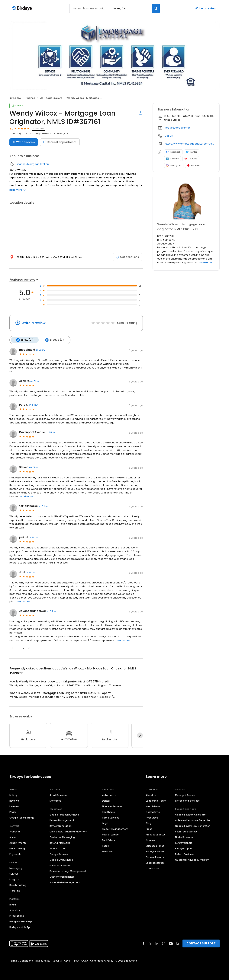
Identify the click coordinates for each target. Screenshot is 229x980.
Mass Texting (17, 848)
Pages (13, 811)
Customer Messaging (62, 837)
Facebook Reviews (60, 865)
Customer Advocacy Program (192, 859)
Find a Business (184, 837)
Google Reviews (59, 854)
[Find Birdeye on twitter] (150, 943)
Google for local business (64, 814)
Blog (148, 823)
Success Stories (155, 845)
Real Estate (109, 840)
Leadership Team (156, 800)
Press (149, 828)
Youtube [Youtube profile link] (191, 159)
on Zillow (40, 350)
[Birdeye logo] (23, 8)
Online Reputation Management (68, 831)
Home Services (111, 817)
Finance (30, 98)
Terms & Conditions (21, 960)
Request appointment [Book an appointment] (60, 142)
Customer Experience (62, 876)
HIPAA (76, 960)
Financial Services (112, 806)
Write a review (205, 8)
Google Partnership (21, 921)
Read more (18, 190)
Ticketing (15, 890)
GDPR (67, 960)
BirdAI (13, 904)
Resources (152, 817)
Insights (14, 879)
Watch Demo (154, 806)
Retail (105, 845)
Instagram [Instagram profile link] (174, 165)
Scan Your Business (186, 831)
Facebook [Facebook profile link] (173, 152)
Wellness (107, 851)
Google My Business (61, 859)
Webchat (15, 831)
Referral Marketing (60, 842)
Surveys (14, 873)
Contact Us (153, 868)
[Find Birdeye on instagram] (164, 943)
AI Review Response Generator (193, 820)
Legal (105, 823)
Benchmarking (18, 884)
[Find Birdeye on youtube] (171, 943)
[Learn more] (186, 201)
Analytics (15, 910)
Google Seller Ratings (22, 817)
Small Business (58, 795)
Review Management (62, 820)
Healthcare (108, 811)
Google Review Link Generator (192, 825)
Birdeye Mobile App (20, 927)
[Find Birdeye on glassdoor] (178, 943)
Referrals (15, 806)
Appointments (18, 842)
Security (57, 960)
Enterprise (55, 800)
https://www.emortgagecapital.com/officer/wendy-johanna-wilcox (189, 144)
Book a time (153, 811)
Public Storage (110, 834)
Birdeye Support (184, 848)
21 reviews (38, 128)
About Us (151, 795)
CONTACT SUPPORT (201, 943)
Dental (106, 800)
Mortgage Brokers (51, 98)
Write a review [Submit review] (24, 142)
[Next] (140, 735)
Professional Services (187, 800)
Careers (151, 840)
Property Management (115, 828)
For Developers (184, 842)
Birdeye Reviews (155, 851)
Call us (169, 136)
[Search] (156, 8)
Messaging (16, 868)
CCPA (85, 960)
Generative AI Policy (102, 960)
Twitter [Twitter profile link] (192, 152)
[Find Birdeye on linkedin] (157, 943)
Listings (14, 795)
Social (13, 837)
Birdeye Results (155, 857)
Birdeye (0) (53, 340)
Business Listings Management (68, 871)
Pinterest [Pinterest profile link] (194, 165)
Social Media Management (65, 882)
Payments (15, 854)
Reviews (14, 800)
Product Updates (156, 834)
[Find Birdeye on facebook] (144, 943)
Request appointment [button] (178, 128)
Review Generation (61, 825)
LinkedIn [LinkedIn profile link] (173, 159)
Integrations (17, 915)
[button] (12, 648)
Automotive (109, 795)
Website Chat (58, 848)
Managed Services (186, 795)
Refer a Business (185, 854)
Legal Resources (155, 862)
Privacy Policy (43, 960)
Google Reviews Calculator (191, 814)
